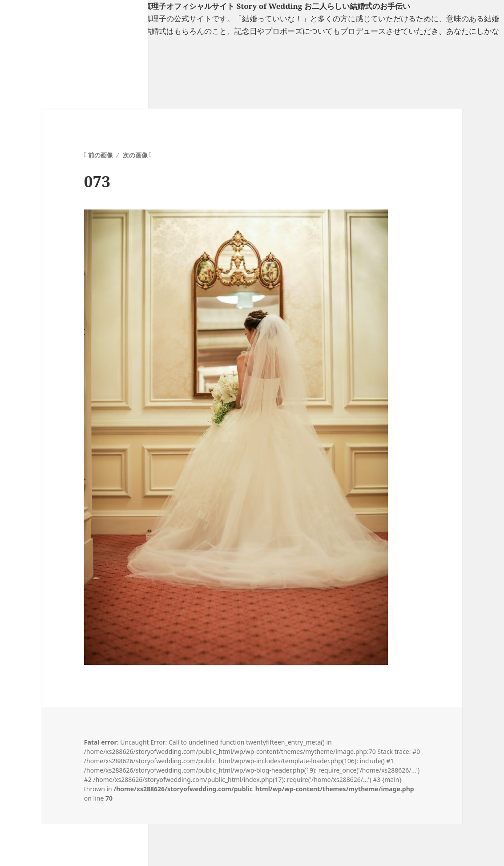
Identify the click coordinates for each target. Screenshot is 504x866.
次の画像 (135, 155)
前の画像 (101, 155)
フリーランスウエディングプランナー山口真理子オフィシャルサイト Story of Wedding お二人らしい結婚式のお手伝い (205, 6)
